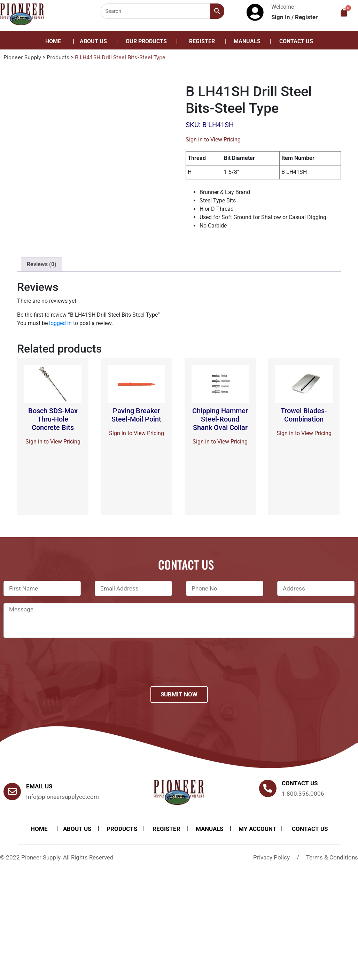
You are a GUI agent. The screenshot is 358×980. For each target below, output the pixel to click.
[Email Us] (12, 792)
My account (258, 829)
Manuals (247, 41)
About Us (93, 41)
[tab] (42, 264)
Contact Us (296, 41)
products (122, 829)
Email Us (39, 786)
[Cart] (344, 12)
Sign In (281, 17)
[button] (148, 41)
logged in (60, 323)
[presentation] (56, 671)
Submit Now (179, 694)
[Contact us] (268, 788)
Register (306, 17)
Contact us (300, 783)
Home (53, 41)
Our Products (146, 41)
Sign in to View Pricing (213, 140)
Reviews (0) (42, 264)
